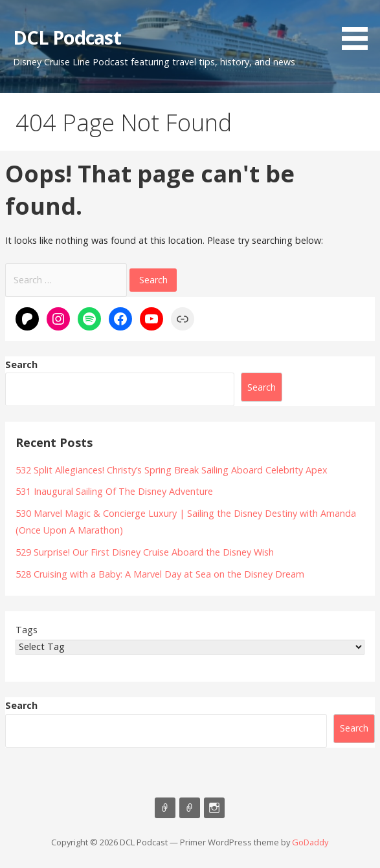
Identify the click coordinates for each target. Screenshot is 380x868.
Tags (27, 630)
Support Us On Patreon (190, 808)
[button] (359, 27)
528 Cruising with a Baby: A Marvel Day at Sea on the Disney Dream (160, 574)
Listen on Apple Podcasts (165, 808)
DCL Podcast (67, 37)
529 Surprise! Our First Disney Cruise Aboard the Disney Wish (145, 552)
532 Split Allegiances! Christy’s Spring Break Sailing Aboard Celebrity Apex (172, 470)
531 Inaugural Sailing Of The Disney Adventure (114, 491)
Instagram (214, 808)
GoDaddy (310, 842)
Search (21, 364)
